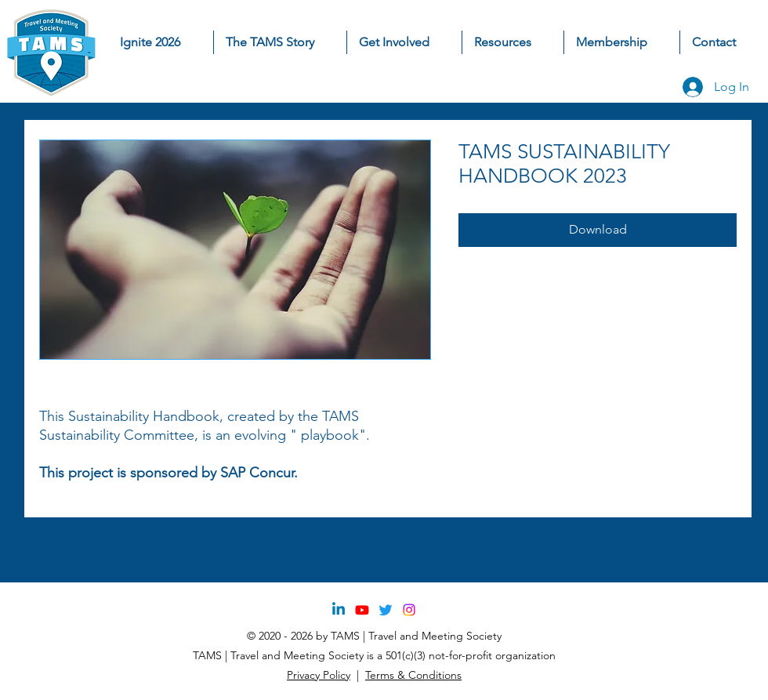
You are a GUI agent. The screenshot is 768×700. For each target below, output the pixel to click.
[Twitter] (386, 610)
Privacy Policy (319, 675)
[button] (404, 42)
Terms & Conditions (413, 675)
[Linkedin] (339, 610)
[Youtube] (362, 610)
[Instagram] (409, 610)
